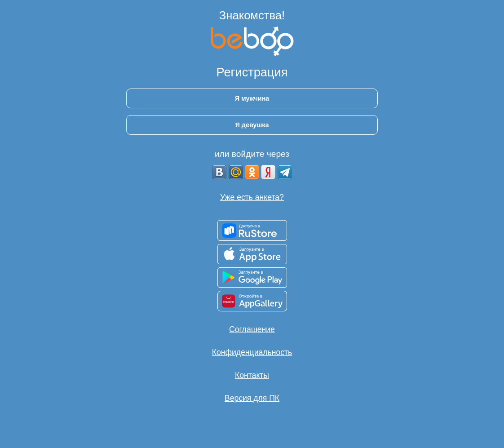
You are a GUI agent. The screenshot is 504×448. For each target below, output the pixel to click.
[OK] (252, 172)
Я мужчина (252, 98)
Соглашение (252, 329)
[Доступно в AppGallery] (252, 301)
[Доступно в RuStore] (252, 231)
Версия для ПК (252, 398)
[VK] (219, 172)
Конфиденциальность (252, 352)
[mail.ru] (236, 172)
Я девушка (252, 125)
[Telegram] (285, 172)
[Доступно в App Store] (252, 254)
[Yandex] (268, 172)
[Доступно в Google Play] (252, 277)
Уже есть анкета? (252, 197)
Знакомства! (252, 15)
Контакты (252, 375)
